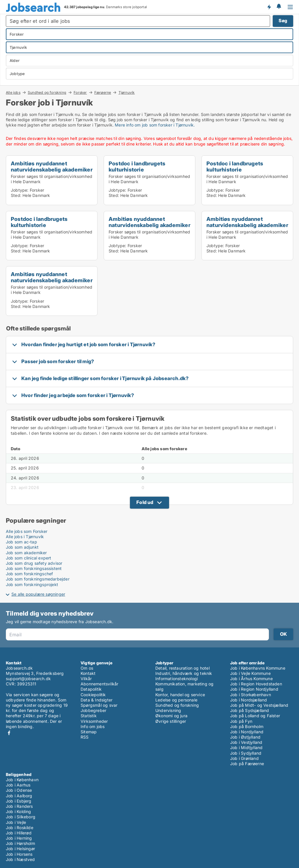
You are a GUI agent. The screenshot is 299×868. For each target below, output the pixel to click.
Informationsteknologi (177, 679)
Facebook (9, 733)
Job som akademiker (26, 553)
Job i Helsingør (20, 849)
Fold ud (145, 502)
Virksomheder (94, 721)
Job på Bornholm (247, 726)
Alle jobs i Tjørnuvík (25, 537)
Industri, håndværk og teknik (184, 673)
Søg (283, 21)
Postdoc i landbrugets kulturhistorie (137, 166)
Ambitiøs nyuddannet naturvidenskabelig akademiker (52, 166)
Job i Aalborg (19, 796)
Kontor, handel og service (180, 695)
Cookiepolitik (93, 695)
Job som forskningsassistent (34, 568)
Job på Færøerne (247, 764)
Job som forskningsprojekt (32, 584)
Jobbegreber (93, 710)
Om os (87, 668)
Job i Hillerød (19, 833)
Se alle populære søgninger (38, 594)
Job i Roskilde (20, 828)
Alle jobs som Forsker (27, 531)
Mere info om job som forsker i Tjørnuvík (154, 125)
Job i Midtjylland (246, 747)
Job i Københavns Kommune (258, 668)
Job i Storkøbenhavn (251, 695)
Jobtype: (20, 190)
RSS (85, 737)
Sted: (16, 195)
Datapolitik (91, 689)
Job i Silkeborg (21, 817)
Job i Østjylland (245, 737)
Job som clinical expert (29, 558)
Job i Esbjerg (19, 801)
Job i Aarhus (18, 785)
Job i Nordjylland (247, 732)
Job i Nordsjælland (249, 700)
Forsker (80, 92)
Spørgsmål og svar (99, 705)
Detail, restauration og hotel (182, 668)
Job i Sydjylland (246, 753)
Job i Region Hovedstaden (256, 684)
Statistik (89, 716)
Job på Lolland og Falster (255, 716)
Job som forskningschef (29, 574)
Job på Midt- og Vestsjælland (259, 705)
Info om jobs (93, 726)
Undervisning (168, 710)
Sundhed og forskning (47, 92)
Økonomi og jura (171, 716)
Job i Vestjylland (246, 742)
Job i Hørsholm (20, 843)
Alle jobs (13, 92)
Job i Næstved (20, 859)
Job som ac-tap (21, 542)
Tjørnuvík (127, 93)
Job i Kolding (19, 811)
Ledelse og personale (176, 700)
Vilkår (86, 679)
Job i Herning (19, 838)
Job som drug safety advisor (34, 563)
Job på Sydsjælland (250, 710)
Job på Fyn (241, 721)
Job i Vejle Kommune (250, 673)
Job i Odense (19, 790)
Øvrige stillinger (171, 721)
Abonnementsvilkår (99, 684)
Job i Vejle (16, 822)
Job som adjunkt (22, 547)
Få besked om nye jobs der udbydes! (269, 7)
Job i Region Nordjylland (254, 689)
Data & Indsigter (97, 700)
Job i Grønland (244, 758)
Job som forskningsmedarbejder (38, 579)
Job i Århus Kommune (251, 679)
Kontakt (88, 673)
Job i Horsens (19, 854)
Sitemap (89, 732)
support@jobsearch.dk (28, 679)
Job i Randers (19, 806)
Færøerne (103, 92)
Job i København (22, 780)
